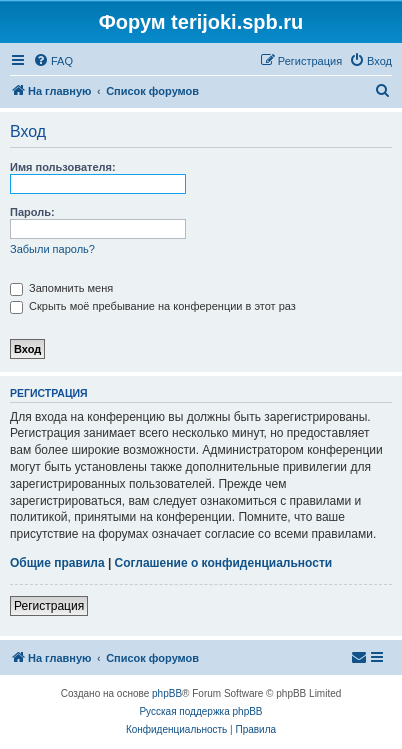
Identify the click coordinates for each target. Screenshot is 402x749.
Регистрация (49, 606)
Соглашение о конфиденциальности (224, 563)
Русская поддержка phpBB (200, 711)
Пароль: (32, 212)
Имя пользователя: (63, 167)
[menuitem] (53, 61)
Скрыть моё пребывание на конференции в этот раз (153, 306)
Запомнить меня (61, 288)
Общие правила (57, 563)
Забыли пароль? (52, 249)
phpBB (167, 693)
